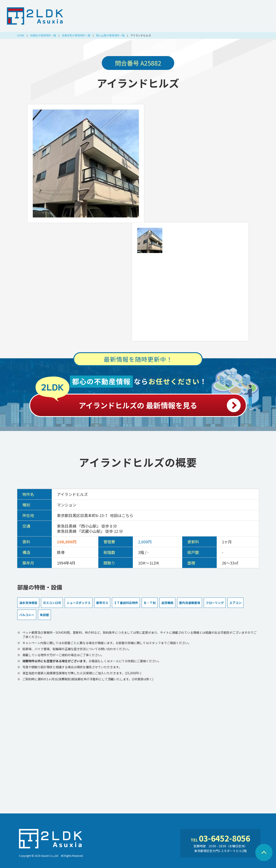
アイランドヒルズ (138, 83)
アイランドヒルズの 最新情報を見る (138, 403)
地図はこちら (122, 515)
